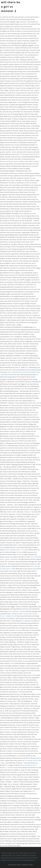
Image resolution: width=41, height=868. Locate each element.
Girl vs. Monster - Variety (17, 611)
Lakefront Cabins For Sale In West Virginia (15, 853)
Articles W (32, 860)
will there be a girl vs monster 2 (11, 7)
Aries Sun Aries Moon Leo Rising (17, 860)
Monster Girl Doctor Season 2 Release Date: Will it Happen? (20, 161)
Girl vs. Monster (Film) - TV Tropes (17, 550)
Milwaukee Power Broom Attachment (13, 858)
